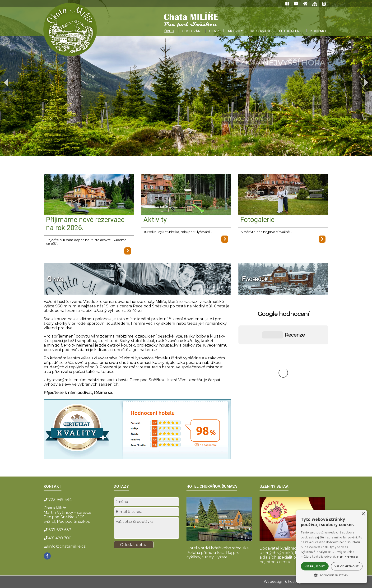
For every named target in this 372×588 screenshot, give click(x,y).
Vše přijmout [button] (315, 566)
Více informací (347, 557)
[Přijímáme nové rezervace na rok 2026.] (89, 195)
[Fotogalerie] (283, 195)
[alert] (332, 547)
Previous (6, 83)
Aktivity (155, 220)
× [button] (363, 514)
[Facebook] (47, 556)
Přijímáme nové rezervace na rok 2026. (85, 224)
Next (366, 83)
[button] (332, 575)
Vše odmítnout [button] (347, 566)
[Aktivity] (186, 195)
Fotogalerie (257, 220)
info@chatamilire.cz (67, 546)
